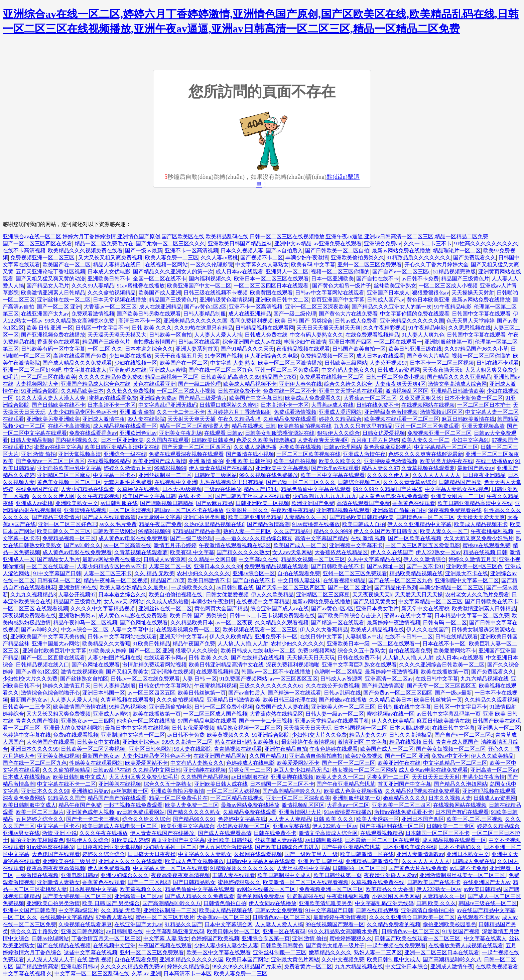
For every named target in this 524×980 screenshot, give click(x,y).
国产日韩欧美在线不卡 (58, 405)
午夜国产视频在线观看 (165, 945)
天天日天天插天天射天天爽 (329, 328)
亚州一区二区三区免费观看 (370, 265)
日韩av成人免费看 (356, 321)
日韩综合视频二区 (359, 482)
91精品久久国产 (67, 798)
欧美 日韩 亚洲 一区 (50, 328)
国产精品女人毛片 (48, 286)
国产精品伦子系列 (396, 587)
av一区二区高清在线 (127, 545)
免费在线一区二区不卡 (290, 391)
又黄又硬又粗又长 (420, 398)
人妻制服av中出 (364, 637)
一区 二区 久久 (105, 349)
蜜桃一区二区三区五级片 (165, 917)
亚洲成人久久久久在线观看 (130, 861)
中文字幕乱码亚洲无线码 (168, 405)
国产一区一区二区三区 (349, 763)
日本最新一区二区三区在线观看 (382, 840)
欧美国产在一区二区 (67, 265)
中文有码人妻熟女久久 (316, 335)
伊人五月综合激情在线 (226, 847)
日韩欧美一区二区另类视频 (94, 749)
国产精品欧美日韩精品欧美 (362, 517)
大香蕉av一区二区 (348, 805)
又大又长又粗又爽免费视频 (110, 258)
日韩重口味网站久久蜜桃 (229, 405)
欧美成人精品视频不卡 (250, 384)
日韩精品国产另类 (460, 482)
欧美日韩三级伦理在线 (289, 700)
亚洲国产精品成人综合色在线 (96, 384)
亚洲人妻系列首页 (197, 349)
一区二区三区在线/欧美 (48, 377)
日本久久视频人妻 (242, 251)
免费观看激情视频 (93, 314)
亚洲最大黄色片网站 (295, 959)
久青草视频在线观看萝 (428, 468)
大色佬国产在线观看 (50, 742)
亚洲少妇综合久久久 (125, 875)
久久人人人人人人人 (436, 475)
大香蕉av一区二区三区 (110, 307)
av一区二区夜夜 (234, 623)
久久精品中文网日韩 (212, 559)
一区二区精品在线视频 (237, 798)
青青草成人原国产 (457, 742)
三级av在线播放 (223, 489)
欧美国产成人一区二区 (300, 545)
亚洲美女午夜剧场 (180, 433)
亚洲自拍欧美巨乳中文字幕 (69, 468)
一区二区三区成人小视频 (448, 286)
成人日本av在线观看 (239, 272)
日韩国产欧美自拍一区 (359, 349)
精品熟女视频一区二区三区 (313, 559)
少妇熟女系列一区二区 (170, 847)
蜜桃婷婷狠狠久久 (239, 882)
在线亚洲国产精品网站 (220, 756)
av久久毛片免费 (118, 524)
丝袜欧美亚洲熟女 (395, 286)
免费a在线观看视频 (76, 735)
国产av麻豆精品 (214, 503)
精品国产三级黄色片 (465, 279)
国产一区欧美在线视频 (415, 538)
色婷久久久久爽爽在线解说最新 (426, 454)
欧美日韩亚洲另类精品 (255, 517)
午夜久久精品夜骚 (239, 419)
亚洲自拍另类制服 (205, 517)
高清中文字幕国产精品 (321, 538)
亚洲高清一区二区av (389, 679)
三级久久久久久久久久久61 (271, 686)
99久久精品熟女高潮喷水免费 (80, 321)
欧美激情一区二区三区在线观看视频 (306, 882)
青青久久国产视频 (37, 721)
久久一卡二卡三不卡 (428, 243)
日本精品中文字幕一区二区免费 (472, 616)
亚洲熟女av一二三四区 (87, 721)
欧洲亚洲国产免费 (313, 503)
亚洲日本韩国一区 (104, 693)
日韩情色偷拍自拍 (225, 903)
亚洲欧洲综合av (141, 742)
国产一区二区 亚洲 (59, 307)
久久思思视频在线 (470, 328)
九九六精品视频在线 (485, 679)
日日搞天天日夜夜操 (152, 854)
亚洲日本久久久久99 (218, 566)
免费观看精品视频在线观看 (276, 566)
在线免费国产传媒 (37, 489)
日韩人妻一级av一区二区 (335, 714)
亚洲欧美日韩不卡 (109, 279)
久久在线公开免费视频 (333, 686)
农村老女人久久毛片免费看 (477, 594)
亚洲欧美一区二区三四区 (401, 805)
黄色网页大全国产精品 (221, 608)
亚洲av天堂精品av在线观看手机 (332, 721)
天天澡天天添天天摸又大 (117, 335)
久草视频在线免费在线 (378, 882)
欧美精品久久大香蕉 (106, 644)
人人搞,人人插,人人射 (243, 644)
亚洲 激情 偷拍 (137, 412)
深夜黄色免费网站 (24, 798)
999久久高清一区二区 (187, 742)
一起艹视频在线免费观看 (133, 805)
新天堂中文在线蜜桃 (425, 608)
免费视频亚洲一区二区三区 (43, 258)
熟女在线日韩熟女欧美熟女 (247, 742)
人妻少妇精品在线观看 (88, 489)
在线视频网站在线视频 (428, 405)
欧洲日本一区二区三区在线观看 (271, 279)
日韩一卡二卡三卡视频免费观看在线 (272, 616)
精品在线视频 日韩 (254, 426)
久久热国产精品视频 (205, 777)
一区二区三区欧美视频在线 (308, 454)
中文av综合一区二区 (85, 630)
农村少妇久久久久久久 (204, 573)
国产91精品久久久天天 (247, 349)
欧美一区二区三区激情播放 (290, 363)
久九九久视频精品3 (33, 594)
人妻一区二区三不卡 (108, 573)
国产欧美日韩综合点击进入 (350, 616)
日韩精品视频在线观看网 (265, 328)
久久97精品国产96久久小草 (476, 349)
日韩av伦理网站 (342, 447)
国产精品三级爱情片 (203, 398)
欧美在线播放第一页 (445, 672)
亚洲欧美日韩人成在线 (221, 784)
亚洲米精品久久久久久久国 (195, 321)
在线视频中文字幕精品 (263, 601)
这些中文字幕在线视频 (91, 952)
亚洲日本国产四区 (350, 342)
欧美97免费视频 (364, 756)
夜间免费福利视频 (251, 321)
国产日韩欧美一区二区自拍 (337, 251)
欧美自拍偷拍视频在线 (305, 426)
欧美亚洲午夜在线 (399, 763)
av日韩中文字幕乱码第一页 (449, 714)
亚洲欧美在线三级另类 (69, 861)
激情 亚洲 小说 (59, 833)
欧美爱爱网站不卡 (455, 651)
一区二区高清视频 (130, 510)
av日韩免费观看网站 (141, 812)
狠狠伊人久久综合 (339, 433)
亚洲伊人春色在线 (300, 384)
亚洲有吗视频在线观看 (343, 510)
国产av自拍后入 (284, 251)
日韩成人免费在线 (266, 335)
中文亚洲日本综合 (407, 966)
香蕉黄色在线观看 (58, 342)
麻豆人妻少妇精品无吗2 (301, 770)
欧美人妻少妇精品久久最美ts (134, 587)
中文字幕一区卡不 (114, 475)
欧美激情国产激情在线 (80, 707)
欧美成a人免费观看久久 (313, 398)
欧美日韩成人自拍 (364, 524)
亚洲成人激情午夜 (104, 419)
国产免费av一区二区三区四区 (50, 461)
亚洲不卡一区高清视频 (191, 251)
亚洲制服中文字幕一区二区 (467, 580)
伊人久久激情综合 (425, 559)
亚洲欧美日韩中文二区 (282, 300)
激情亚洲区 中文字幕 (362, 742)
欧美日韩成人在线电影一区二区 (258, 651)
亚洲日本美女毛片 (377, 608)
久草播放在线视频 (138, 489)
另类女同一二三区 (250, 770)
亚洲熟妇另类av (77, 616)
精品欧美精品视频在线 (416, 573)
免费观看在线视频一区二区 (332, 377)
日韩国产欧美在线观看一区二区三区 (418, 938)
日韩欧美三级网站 (346, 363)
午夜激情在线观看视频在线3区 (235, 545)
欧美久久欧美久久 (340, 461)
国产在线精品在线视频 (258, 658)
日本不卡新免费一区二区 (474, 398)
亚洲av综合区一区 (254, 573)
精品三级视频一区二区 (172, 377)
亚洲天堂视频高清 (483, 426)
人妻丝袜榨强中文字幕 (303, 868)
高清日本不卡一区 (140, 321)
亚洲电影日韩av (79, 875)
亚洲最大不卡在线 (467, 573)
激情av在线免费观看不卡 (404, 812)
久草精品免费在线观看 (290, 419)
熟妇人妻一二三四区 (247, 531)
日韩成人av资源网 (399, 370)
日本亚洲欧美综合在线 (410, 847)
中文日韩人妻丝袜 (299, 580)
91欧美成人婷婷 (108, 651)
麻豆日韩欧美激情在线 (468, 419)
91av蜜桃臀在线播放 (141, 286)
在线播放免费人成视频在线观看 (466, 945)
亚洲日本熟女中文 (468, 854)
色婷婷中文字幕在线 (27, 735)
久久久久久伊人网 (388, 475)
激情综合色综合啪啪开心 (50, 693)
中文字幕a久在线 (258, 559)
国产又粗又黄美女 (375, 601)
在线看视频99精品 (109, 461)
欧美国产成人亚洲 (160, 293)
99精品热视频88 (128, 707)
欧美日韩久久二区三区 (64, 531)
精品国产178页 (279, 377)
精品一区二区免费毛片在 (104, 243)
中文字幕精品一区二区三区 (446, 447)
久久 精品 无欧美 (154, 573)
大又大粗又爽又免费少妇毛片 (479, 538)
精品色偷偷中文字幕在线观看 (316, 489)
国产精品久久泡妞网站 (461, 784)
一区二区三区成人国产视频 (215, 714)
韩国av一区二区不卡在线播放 (189, 510)
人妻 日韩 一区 (200, 679)
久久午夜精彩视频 (384, 328)
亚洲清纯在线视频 (85, 510)
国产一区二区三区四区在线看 (37, 243)
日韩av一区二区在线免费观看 (145, 679)
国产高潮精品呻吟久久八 (292, 791)
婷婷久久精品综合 (340, 419)
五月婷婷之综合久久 (40, 819)
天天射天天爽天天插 (191, 419)
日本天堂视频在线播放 (120, 300)
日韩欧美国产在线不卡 (434, 882)
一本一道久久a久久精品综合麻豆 (254, 538)
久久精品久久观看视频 (282, 623)
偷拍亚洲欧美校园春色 (37, 840)
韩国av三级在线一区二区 (488, 903)
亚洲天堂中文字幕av (183, 637)
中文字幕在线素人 (85, 370)
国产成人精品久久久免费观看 (77, 363)
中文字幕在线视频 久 (27, 973)
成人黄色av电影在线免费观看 (394, 496)
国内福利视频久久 (210, 279)
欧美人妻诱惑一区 (378, 819)
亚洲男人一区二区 (287, 272)
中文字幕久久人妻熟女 (262, 265)
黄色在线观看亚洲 (154, 384)
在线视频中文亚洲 (176, 482)
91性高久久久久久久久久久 (486, 243)
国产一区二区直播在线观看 (53, 658)
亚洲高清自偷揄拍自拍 (399, 510)
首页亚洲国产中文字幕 (338, 300)
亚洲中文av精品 (293, 243)
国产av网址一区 (385, 566)
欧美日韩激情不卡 (209, 580)
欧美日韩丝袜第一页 (202, 693)
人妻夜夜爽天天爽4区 (400, 384)
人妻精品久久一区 (305, 517)
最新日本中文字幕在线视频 (137, 728)
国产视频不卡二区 (262, 258)
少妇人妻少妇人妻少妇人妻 (226, 945)
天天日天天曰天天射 (436, 777)
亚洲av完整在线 (291, 826)
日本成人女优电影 (109, 272)
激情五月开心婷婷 (175, 545)
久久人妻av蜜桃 (219, 258)
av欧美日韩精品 (482, 889)
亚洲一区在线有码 (284, 931)
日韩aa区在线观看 (199, 342)
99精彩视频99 (170, 468)
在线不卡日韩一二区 (409, 637)
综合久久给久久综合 (348, 384)
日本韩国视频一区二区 (361, 728)
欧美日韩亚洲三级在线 (415, 349)
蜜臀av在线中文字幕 (58, 447)
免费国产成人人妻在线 (282, 707)
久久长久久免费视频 (130, 391)
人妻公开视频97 (388, 363)
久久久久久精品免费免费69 (111, 377)
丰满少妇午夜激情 (307, 258)
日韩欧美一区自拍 (170, 335)
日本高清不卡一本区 (112, 405)
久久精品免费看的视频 (394, 924)
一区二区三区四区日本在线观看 (272, 286)
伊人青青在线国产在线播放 (221, 468)
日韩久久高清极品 (410, 735)
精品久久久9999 (332, 531)
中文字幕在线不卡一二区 (67, 784)
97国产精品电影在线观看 (207, 721)
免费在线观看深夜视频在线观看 (186, 454)
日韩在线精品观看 (456, 637)
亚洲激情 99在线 (78, 587)
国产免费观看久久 (475, 258)
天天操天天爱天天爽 (481, 517)
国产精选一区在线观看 (338, 623)
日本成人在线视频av (27, 777)
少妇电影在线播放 (130, 356)
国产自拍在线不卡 (378, 279)
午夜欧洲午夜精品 (292, 510)
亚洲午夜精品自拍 (286, 749)
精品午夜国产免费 (160, 524)
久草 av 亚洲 (146, 973)
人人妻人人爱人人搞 (218, 335)
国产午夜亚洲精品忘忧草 (346, 784)
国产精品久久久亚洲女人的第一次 (173, 272)
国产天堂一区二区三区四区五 (196, 447)
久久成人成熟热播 (255, 447)
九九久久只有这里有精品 (363, 426)
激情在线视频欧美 (82, 672)
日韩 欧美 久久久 (152, 328)
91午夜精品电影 (453, 307)
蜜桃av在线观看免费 (113, 398)
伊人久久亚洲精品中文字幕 (419, 524)
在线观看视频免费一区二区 (188, 630)
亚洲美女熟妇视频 (58, 756)
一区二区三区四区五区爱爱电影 (423, 545)
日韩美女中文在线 (98, 742)
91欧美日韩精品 (151, 644)
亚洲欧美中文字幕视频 (282, 468)
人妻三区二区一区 (170, 566)
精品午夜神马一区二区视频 (116, 580)
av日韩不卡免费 (420, 279)
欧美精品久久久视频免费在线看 (85, 251)
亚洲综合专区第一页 (266, 938)
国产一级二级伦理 (295, 314)
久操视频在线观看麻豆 (85, 924)
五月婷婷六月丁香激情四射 (239, 412)
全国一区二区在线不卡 (160, 279)
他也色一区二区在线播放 (146, 721)
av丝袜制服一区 (130, 791)
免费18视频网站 (316, 651)
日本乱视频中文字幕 (93, 889)
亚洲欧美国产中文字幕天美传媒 (48, 637)
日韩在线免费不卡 (239, 391)
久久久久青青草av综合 (410, 482)
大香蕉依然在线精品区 (341, 552)
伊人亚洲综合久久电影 (271, 356)
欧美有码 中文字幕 (313, 265)
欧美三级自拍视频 (295, 461)
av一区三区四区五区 (294, 679)
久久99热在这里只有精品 (204, 328)
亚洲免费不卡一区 (276, 637)
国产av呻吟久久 (82, 545)
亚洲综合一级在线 (125, 454)
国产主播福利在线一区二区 (392, 826)
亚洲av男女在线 (21, 833)
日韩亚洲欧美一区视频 (262, 503)
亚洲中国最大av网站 (56, 644)
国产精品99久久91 (194, 819)
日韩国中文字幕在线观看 (481, 314)
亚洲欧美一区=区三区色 (474, 566)
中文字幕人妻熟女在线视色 (457, 489)
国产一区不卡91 (425, 566)
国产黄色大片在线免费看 (348, 314)
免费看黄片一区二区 (308, 966)
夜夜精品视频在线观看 (303, 349)
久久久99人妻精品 (93, 286)
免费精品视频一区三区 (327, 356)
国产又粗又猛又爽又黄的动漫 (50, 279)
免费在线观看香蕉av (93, 433)
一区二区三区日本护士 (484, 405)
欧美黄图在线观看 (271, 293)
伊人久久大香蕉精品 (324, 630)
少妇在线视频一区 (136, 363)
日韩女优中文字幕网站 (165, 686)
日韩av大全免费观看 (279, 910)
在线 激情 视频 (368, 538)
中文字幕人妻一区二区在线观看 (170, 868)
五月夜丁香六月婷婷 (375, 440)
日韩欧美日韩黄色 (213, 440)
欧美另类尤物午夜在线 (446, 461)
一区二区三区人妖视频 (233, 791)
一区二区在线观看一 (398, 342)
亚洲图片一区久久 (247, 510)
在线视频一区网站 (166, 265)
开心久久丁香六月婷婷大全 (436, 265)
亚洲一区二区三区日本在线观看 (442, 952)
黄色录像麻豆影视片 (388, 447)
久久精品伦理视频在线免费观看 (422, 791)
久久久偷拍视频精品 (112, 293)
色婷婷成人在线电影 (250, 763)
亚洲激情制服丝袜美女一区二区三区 (463, 875)
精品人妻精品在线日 (118, 265)
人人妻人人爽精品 (290, 819)
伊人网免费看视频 (109, 868)
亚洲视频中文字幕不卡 (356, 545)
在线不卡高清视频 (24, 251)
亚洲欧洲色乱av (138, 433)
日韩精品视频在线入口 (42, 665)
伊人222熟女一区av (438, 552)
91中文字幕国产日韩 (57, 573)
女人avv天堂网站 (292, 552)
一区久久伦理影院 (212, 265)
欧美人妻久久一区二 (425, 440)
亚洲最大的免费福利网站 (73, 728)
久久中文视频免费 (343, 959)
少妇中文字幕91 (471, 440)
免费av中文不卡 (450, 756)
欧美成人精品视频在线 (377, 630)
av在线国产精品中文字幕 (486, 910)
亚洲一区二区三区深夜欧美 (317, 307)
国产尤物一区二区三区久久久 (170, 243)
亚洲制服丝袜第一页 (448, 342)
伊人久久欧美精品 (272, 594)
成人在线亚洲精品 (160, 307)
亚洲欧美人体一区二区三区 (343, 707)
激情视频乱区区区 (407, 391)
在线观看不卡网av (165, 658)
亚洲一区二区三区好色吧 (32, 370)
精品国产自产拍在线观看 (117, 798)
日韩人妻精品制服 (205, 314)
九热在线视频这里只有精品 (232, 482)
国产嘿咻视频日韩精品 (167, 503)
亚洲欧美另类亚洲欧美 (53, 419)
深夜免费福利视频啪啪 (293, 665)
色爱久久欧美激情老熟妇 (266, 440)
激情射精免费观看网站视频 (154, 665)
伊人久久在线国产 (392, 552)
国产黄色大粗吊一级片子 (342, 286)
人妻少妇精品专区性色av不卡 (82, 412)
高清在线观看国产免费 (80, 356)
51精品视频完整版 (454, 272)
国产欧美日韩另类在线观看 (149, 314)
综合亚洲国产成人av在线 (252, 342)
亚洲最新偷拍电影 (170, 707)
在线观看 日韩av (223, 433)
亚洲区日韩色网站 (150, 749)
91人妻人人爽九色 (423, 335)
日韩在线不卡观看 (498, 363)
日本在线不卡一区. (444, 644)
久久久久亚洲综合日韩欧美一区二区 (442, 665)
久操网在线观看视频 (258, 854)
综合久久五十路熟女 (362, 651)
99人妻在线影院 (146, 419)
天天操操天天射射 (473, 293)
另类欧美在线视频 (300, 447)
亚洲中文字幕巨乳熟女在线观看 (359, 665)
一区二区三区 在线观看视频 (35, 608)
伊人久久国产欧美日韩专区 (386, 531)
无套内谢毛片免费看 (128, 482)
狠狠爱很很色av (431, 293)
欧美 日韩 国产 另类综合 (304, 321)
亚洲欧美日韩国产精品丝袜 (240, 243)
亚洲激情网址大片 (300, 812)
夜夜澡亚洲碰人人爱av (390, 875)
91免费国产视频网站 (243, 679)
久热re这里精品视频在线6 (214, 524)
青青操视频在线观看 (238, 749)
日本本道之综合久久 (149, 349)
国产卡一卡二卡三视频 (266, 721)
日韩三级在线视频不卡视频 (216, 293)
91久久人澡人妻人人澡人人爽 (51, 398)
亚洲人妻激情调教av (420, 854)
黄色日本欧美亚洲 (428, 300)
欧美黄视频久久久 (228, 735)
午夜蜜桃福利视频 (492, 531)
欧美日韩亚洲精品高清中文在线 (122, 447)
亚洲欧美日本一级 (348, 644)
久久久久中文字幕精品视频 (103, 608)
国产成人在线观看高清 (109, 517)
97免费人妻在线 (114, 917)
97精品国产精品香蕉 (197, 531)
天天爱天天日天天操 (419, 594)
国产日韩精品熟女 (194, 882)
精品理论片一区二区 (457, 251)
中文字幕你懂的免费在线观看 (415, 314)
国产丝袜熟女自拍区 (84, 679)
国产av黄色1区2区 (205, 307)
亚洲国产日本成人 (388, 293)
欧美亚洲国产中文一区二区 (199, 286)
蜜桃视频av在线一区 (390, 714)
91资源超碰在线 (305, 896)
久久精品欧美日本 (82, 391)
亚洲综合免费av (382, 243)
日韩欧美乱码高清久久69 (230, 377)
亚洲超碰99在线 (128, 370)
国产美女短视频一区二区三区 (451, 749)
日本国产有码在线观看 (462, 812)
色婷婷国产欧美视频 (215, 938)
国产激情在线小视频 (250, 454)
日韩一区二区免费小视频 (395, 377)
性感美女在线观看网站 (96, 763)
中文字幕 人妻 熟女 (233, 363)
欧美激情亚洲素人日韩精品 (53, 293)
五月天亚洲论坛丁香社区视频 (50, 272)
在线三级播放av (494, 461)
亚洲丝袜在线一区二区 (64, 300)
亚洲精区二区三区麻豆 (64, 475)
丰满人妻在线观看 (234, 875)
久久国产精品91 (292, 531)
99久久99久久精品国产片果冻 (388, 489)
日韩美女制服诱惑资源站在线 (280, 433)
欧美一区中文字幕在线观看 (333, 475)
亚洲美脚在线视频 (292, 777)
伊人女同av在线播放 (273, 903)
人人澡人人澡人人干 (50, 959)
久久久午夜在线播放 (104, 833)
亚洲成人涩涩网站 (340, 412)
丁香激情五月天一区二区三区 (106, 938)
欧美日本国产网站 (247, 959)
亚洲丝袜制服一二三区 (165, 475)
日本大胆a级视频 (182, 489)
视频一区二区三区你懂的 (340, 272)
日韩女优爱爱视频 (384, 433)
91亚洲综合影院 (40, 391)
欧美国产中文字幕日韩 (256, 398)
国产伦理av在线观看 (335, 468)
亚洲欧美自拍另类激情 (177, 791)
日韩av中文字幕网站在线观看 (330, 293)
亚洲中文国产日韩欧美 (29, 910)
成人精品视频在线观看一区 (125, 426)
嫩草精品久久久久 (404, 798)
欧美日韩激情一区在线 (367, 854)
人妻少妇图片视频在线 (114, 658)
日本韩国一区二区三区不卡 (282, 784)
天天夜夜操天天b (442, 370)
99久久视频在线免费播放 (269, 475)
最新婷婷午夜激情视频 (394, 623)
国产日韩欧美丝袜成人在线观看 (253, 496)
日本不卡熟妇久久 (460, 847)
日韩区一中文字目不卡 (102, 328)
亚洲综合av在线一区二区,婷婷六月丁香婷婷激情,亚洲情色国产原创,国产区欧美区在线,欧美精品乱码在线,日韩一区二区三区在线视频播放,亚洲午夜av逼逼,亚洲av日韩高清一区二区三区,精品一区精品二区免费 (245, 236)
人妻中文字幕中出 (132, 630)
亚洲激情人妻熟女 (58, 882)
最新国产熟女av (476, 468)
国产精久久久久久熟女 (243, 552)
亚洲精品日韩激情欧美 (457, 391)
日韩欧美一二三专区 (27, 707)
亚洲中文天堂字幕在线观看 (351, 391)
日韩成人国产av (385, 300)
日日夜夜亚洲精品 (484, 475)
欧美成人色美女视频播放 (353, 791)
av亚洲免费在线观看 (338, 243)
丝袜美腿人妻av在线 (279, 840)
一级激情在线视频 (37, 875)
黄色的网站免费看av (260, 896)
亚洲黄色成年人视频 (90, 812)
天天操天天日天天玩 (311, 658)
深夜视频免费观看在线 (455, 510)
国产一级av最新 (144, 251)
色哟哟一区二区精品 (339, 672)
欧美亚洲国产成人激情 (159, 461)
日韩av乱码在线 (342, 693)
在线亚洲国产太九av (45, 314)
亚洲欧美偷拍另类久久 (358, 258)
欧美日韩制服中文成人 (80, 777)
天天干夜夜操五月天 (178, 356)
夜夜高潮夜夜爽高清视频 (56, 868)
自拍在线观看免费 (299, 573)
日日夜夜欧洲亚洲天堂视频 (109, 847)
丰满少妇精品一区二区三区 (451, 587)
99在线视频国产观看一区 (335, 924)
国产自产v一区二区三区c (402, 272)
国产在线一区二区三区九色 (221, 370)
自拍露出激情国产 (154, 342)
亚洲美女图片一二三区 (457, 496)
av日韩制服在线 (119, 503)
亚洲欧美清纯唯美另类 (325, 903)
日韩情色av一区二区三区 (425, 517)
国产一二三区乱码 (149, 882)
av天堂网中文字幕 (160, 517)
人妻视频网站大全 (37, 384)
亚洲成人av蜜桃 (168, 370)
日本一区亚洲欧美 (333, 279)
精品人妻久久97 (380, 468)
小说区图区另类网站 (396, 896)
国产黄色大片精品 (428, 356)
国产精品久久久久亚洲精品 (459, 377)
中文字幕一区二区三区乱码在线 (92, 973)
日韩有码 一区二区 (59, 580)
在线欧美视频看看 (497, 966)
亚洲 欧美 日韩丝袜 (248, 461)
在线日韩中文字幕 (321, 637)
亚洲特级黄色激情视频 (226, 300)
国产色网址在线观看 (144, 623)
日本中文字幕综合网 (229, 924)
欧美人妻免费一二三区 (172, 258)
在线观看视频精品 (218, 672)
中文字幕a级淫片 (78, 910)
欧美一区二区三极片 (40, 812)
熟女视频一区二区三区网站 (364, 770)
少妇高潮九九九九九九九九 (324, 496)
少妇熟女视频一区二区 (244, 826)
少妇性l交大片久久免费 (30, 679)
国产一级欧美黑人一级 (311, 854)
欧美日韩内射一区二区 (234, 931)
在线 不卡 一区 (195, 496)
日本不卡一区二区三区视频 (442, 363)
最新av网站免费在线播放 (401, 251)
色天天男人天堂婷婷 (471, 321)
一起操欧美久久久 (192, 587)
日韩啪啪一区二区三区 (359, 868)
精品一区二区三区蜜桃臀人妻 (194, 426)
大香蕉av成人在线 (332, 405)
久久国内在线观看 (167, 440)
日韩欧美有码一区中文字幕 (53, 349)
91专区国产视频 (224, 356)
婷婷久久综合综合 (104, 854)
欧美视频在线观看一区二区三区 (402, 419)
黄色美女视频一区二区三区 (69, 482)
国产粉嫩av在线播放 (343, 700)
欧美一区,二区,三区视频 (475, 819)
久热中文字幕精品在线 (374, 559)
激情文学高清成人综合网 (457, 384)
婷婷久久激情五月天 (128, 468)
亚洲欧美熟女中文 (77, 503)
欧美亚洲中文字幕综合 (188, 826)
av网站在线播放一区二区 (267, 889)
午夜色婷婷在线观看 (334, 749)
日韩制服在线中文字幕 (404, 707)
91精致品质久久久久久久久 (419, 258)
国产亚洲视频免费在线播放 (53, 335)
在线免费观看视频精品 (372, 335)
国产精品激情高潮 (268, 524)
